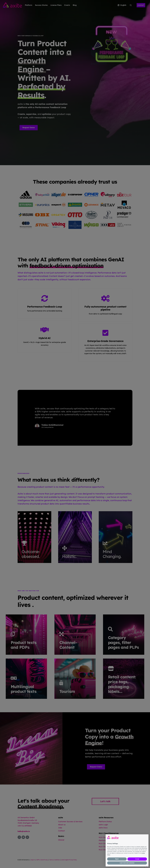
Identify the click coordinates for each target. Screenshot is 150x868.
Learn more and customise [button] (127, 863)
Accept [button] (137, 859)
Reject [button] (117, 859)
